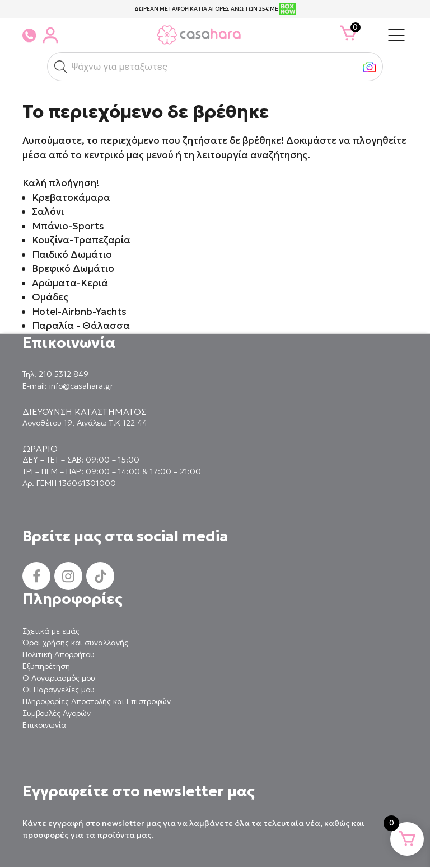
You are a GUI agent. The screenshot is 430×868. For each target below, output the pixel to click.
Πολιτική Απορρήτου (59, 654)
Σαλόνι (48, 211)
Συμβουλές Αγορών (57, 713)
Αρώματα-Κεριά (70, 283)
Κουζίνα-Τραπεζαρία (81, 240)
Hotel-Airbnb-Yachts (79, 312)
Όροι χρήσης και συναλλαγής (75, 643)
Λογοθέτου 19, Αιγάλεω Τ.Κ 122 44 (85, 423)
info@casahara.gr (81, 386)
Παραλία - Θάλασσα (81, 325)
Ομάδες (50, 297)
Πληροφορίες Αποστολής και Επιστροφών (97, 701)
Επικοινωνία (44, 725)
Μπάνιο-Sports (68, 226)
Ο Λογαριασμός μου (59, 678)
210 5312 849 (64, 374)
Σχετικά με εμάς (51, 631)
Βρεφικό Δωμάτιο (73, 268)
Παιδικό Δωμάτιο (72, 254)
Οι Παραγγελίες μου (59, 690)
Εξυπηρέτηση (46, 666)
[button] (60, 67)
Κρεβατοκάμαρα (71, 197)
